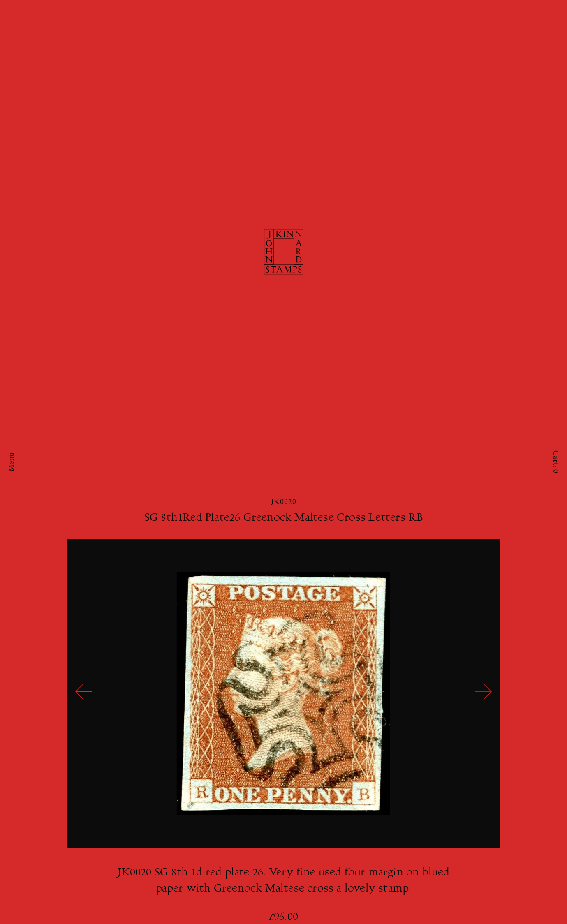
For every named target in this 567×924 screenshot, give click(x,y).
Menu (12, 462)
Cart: (555, 462)
